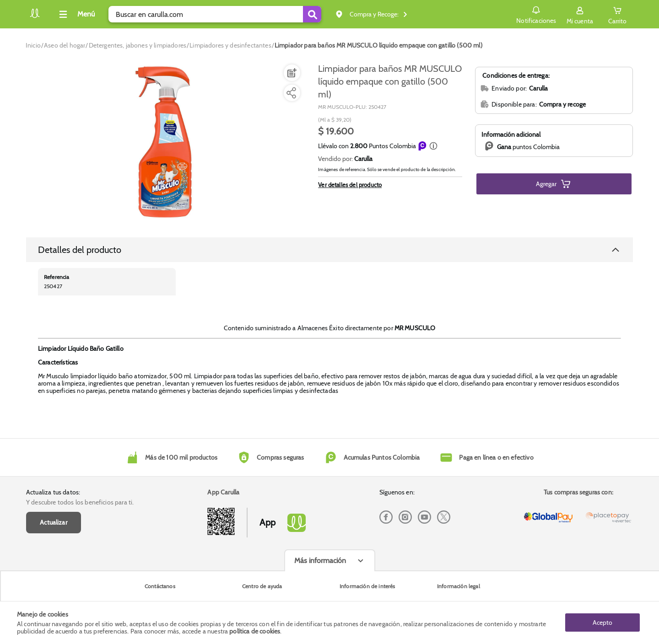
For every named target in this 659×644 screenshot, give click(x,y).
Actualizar (54, 522)
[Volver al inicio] (35, 17)
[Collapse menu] (76, 14)
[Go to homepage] (33, 45)
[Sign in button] (580, 14)
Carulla (363, 159)
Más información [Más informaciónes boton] (320, 561)
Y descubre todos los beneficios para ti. (80, 502)
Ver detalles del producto (350, 185)
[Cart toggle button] (617, 14)
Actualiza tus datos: (53, 492)
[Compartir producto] (291, 93)
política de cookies (255, 631)
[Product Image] (166, 142)
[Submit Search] (312, 14)
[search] (215, 14)
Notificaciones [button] (536, 14)
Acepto (602, 623)
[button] (433, 146)
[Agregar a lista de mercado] (291, 73)
